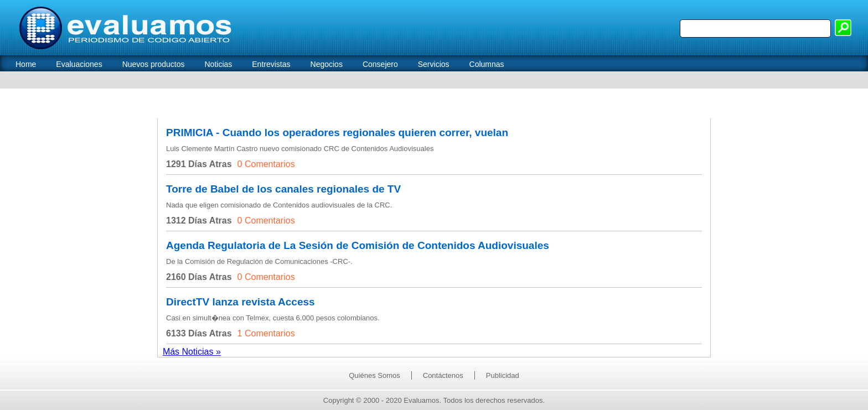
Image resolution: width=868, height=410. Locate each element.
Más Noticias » (192, 352)
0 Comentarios (266, 164)
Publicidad (503, 375)
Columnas (487, 64)
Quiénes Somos (374, 375)
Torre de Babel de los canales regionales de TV (283, 189)
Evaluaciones (79, 64)
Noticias (218, 64)
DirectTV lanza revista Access (241, 302)
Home (26, 64)
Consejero (380, 64)
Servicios (434, 64)
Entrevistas (271, 64)
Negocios (327, 64)
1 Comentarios (266, 333)
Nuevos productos (154, 64)
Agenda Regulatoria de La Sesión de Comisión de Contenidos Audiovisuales (358, 245)
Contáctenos (443, 375)
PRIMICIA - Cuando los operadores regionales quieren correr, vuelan (337, 133)
